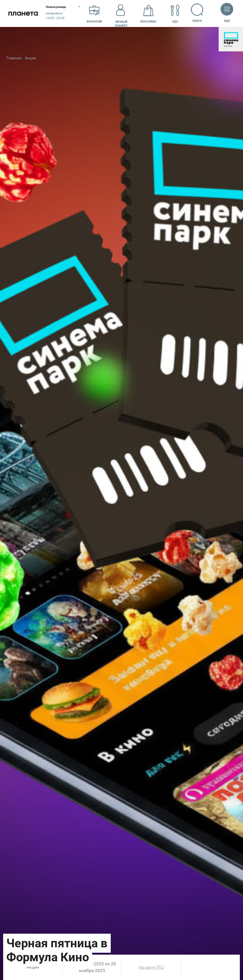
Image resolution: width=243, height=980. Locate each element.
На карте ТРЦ (151, 967)
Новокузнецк (56, 7)
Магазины (148, 14)
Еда (175, 14)
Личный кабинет (121, 14)
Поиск (197, 13)
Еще (227, 13)
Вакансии (94, 14)
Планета (23, 13)
